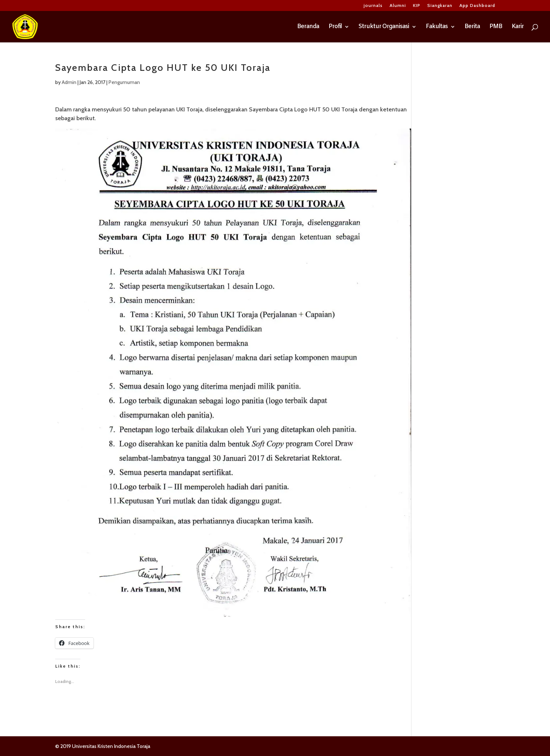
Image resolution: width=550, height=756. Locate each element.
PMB (496, 27)
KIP (417, 6)
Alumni (398, 6)
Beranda (308, 27)
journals (373, 6)
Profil (335, 27)
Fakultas (437, 27)
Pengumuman (124, 82)
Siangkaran (440, 6)
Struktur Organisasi (384, 27)
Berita (472, 27)
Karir (518, 27)
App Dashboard (477, 6)
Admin (69, 82)
